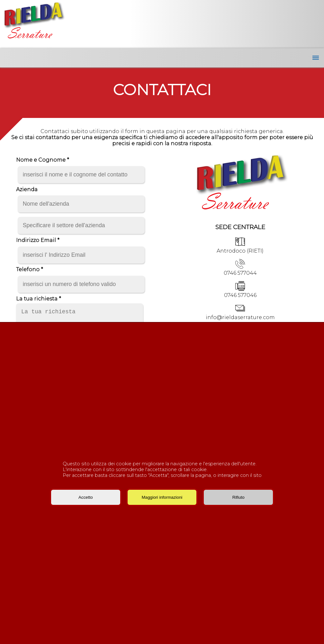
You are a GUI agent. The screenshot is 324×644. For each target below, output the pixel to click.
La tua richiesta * (39, 299)
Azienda (27, 189)
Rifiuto (239, 497)
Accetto (85, 497)
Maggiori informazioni (162, 497)
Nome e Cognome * (43, 160)
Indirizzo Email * (38, 240)
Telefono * (30, 269)
